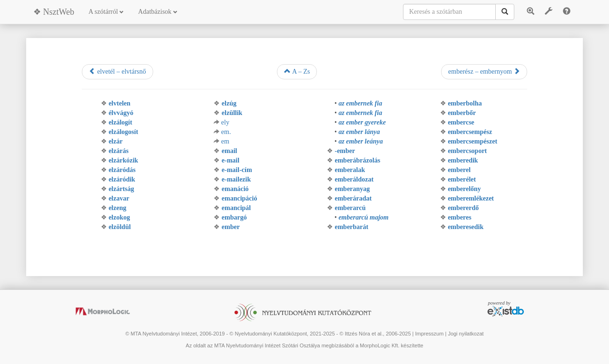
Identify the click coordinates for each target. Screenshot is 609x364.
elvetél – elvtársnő (118, 71)
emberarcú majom (363, 217)
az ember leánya (360, 141)
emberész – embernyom (484, 71)
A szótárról (106, 12)
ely (225, 122)
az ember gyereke (362, 122)
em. (226, 132)
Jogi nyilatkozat (466, 334)
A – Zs (297, 71)
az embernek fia (360, 103)
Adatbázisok (157, 12)
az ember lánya (359, 132)
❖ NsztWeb (54, 12)
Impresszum (429, 334)
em (225, 141)
